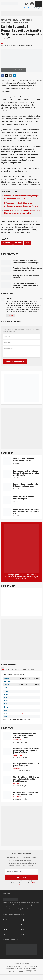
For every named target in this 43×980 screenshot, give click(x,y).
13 (27, 742)
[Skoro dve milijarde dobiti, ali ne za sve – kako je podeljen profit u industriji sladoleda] (7, 780)
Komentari (7, 294)
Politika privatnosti (11, 968)
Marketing (32, 966)
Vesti (5, 920)
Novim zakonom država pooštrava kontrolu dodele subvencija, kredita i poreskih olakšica (26, 473)
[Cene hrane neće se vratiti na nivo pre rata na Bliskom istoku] (7, 795)
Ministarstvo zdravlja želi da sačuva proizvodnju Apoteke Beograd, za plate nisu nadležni (26, 751)
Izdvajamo (17, 768)
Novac (23, 925)
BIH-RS (18, 669)
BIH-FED (26, 669)
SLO (7, 669)
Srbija (23, 920)
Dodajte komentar (11, 322)
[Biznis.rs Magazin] (22, 548)
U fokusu (24, 930)
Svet (5, 925)
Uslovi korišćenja (24, 968)
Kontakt (25, 966)
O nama (10, 966)
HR (12, 669)
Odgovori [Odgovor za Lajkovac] (11, 315)
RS (3, 669)
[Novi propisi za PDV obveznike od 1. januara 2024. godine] (7, 767)
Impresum (17, 966)
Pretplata (20, 971)
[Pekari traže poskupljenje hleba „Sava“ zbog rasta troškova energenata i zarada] (7, 736)
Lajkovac (9, 298)
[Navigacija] (39, 4)
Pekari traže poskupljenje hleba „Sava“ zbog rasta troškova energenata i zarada (25, 735)
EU (2, 43)
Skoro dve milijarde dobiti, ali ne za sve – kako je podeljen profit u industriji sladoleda (26, 779)
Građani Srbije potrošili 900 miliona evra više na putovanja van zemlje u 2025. (26, 511)
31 (28, 771)
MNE (32, 669)
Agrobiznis (17, 740)
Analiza (16, 784)
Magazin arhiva (11, 971)
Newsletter (34, 968)
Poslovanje (17, 755)
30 (27, 757)
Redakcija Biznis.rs (23, 46)
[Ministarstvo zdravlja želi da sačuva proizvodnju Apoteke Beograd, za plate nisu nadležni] (7, 751)
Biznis (5, 930)
